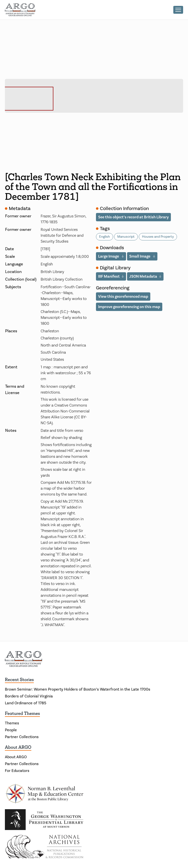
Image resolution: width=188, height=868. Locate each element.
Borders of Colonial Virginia (29, 696)
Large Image (109, 256)
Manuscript (126, 237)
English (105, 237)
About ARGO (18, 747)
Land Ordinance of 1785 (26, 703)
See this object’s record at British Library (133, 217)
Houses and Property (158, 237)
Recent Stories (19, 680)
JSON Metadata (143, 276)
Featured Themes (22, 713)
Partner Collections (22, 737)
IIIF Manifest (109, 276)
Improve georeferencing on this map (129, 307)
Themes (12, 723)
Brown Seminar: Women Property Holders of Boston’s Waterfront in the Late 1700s (78, 689)
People (11, 730)
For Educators (17, 771)
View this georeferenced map (123, 296)
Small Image (140, 256)
